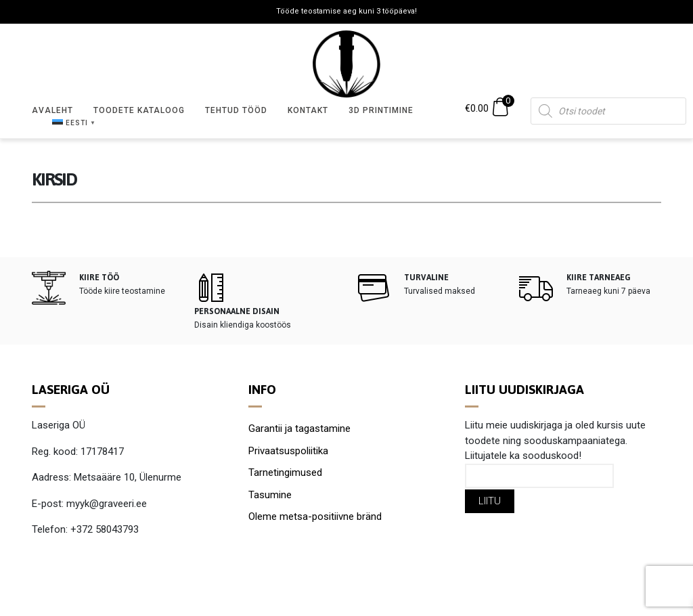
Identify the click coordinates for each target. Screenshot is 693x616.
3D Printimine (381, 110)
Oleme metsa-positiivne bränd (315, 516)
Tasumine (270, 495)
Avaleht (52, 110)
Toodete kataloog (139, 110)
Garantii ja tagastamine (299, 428)
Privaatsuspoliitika (288, 451)
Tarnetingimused (285, 472)
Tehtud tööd (236, 110)
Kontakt (308, 110)
